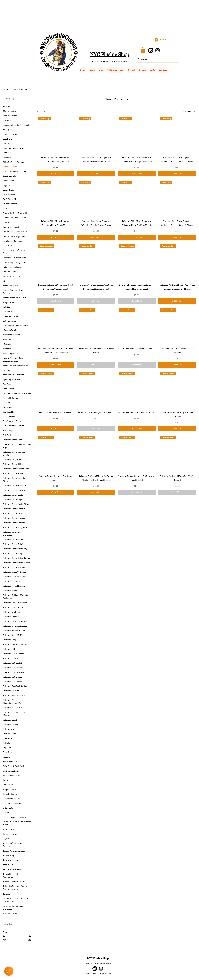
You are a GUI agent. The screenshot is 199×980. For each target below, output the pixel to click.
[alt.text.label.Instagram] (101, 969)
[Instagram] (158, 50)
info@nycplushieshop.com (98, 963)
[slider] (4, 936)
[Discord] (151, 50)
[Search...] (157, 59)
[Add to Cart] (56, 174)
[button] (101, 70)
